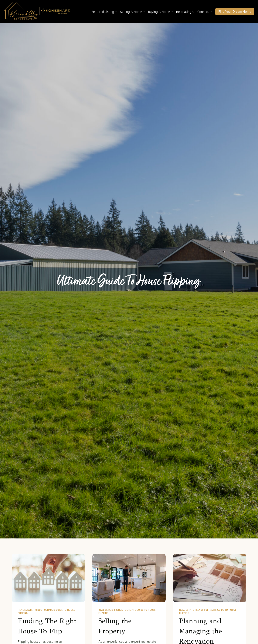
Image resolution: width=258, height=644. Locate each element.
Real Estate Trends (30, 610)
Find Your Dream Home (235, 12)
